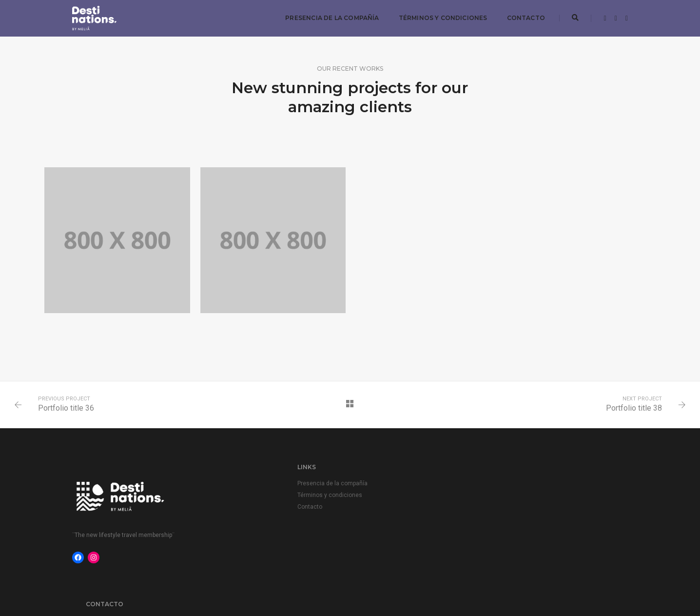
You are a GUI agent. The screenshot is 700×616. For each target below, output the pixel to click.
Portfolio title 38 (633, 409)
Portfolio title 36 (67, 409)
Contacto (525, 17)
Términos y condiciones (442, 17)
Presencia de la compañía (331, 17)
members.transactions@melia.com (533, 484)
